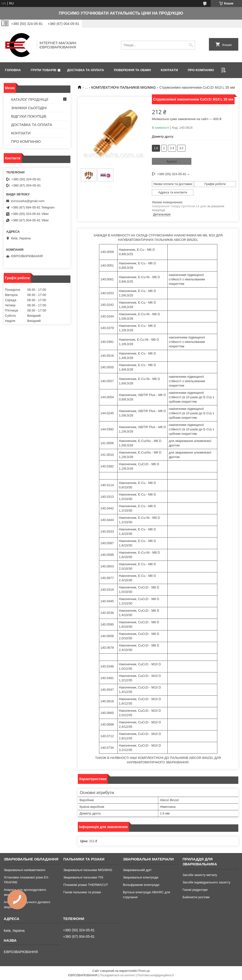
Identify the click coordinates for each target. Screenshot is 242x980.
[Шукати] (191, 45)
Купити (172, 161)
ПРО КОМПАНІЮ (201, 70)
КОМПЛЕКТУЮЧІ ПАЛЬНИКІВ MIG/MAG (124, 87)
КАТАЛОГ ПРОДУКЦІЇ (30, 99)
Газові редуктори (195, 890)
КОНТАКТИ (169, 70)
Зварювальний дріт (137, 870)
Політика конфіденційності (156, 975)
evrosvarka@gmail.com (28, 201)
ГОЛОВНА (13, 70)
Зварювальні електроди (141, 877)
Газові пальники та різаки (82, 892)
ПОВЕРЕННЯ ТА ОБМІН (132, 70)
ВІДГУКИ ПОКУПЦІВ (29, 116)
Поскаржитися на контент (117, 975)
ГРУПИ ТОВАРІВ (43, 70)
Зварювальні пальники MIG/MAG (88, 870)
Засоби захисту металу (200, 875)
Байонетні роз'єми (196, 897)
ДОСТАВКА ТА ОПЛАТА (86, 70)
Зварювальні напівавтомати (24, 870)
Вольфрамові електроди (141, 885)
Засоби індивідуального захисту (206, 882)
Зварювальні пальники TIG (83, 877)
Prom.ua (144, 971)
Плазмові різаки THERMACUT (86, 885)
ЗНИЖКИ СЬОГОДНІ (29, 108)
